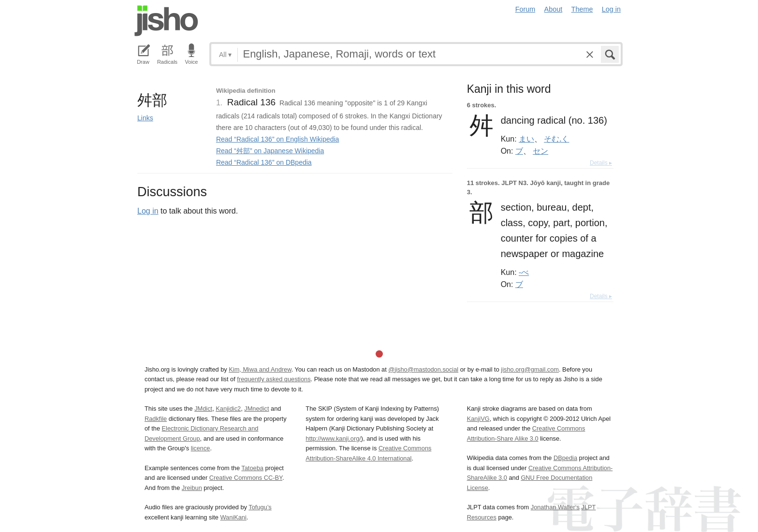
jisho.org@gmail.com (530, 369)
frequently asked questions (274, 379)
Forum (525, 9)
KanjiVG (478, 419)
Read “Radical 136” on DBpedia (264, 162)
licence (201, 448)
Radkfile (156, 419)
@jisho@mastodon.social (423, 369)
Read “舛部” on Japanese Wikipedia (270, 151)
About (554, 9)
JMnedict (256, 409)
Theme (582, 9)
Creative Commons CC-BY (246, 478)
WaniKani (233, 517)
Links (145, 118)
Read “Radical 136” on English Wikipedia (277, 139)
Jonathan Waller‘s (555, 507)
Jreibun (192, 488)
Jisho (166, 21)
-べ (524, 272)
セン (540, 151)
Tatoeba (252, 468)
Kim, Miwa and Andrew (260, 369)
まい (526, 139)
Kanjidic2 (228, 409)
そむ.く (556, 139)
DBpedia (565, 458)
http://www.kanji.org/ (333, 439)
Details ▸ (601, 163)
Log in (611, 9)
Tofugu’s (260, 507)
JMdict (203, 409)
